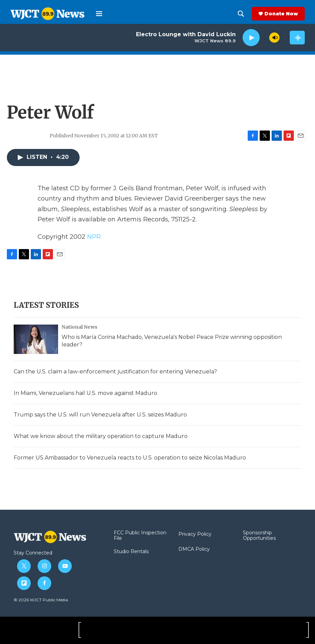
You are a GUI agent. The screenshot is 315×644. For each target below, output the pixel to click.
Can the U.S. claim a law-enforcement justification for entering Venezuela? (115, 372)
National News (79, 327)
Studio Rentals (131, 552)
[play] (251, 38)
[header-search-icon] (241, 14)
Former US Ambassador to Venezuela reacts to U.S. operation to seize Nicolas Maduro (130, 458)
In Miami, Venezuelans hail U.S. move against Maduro (85, 393)
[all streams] (297, 38)
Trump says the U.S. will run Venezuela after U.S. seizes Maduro (100, 415)
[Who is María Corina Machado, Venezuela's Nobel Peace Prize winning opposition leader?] (36, 339)
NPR (94, 237)
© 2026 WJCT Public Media (41, 600)
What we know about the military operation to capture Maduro (101, 436)
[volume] (274, 38)
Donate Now (281, 14)
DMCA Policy (194, 549)
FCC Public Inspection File (140, 536)
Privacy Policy (195, 534)
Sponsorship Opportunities (259, 536)
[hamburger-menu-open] (99, 14)
